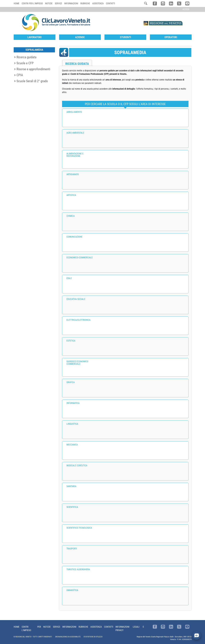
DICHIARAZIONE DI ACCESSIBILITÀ (68, 637)
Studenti (125, 37)
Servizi (58, 3)
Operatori (171, 37)
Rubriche (85, 3)
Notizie (49, 3)
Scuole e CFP (25, 63)
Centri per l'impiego (32, 3)
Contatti (110, 3)
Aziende (80, 37)
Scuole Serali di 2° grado (32, 81)
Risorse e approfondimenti (33, 69)
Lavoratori (35, 37)
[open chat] (196, 635)
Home (17, 3)
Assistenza (98, 3)
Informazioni (71, 3)
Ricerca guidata (26, 57)
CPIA (20, 75)
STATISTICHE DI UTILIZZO (93, 637)
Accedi (186, 9)
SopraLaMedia (34, 50)
